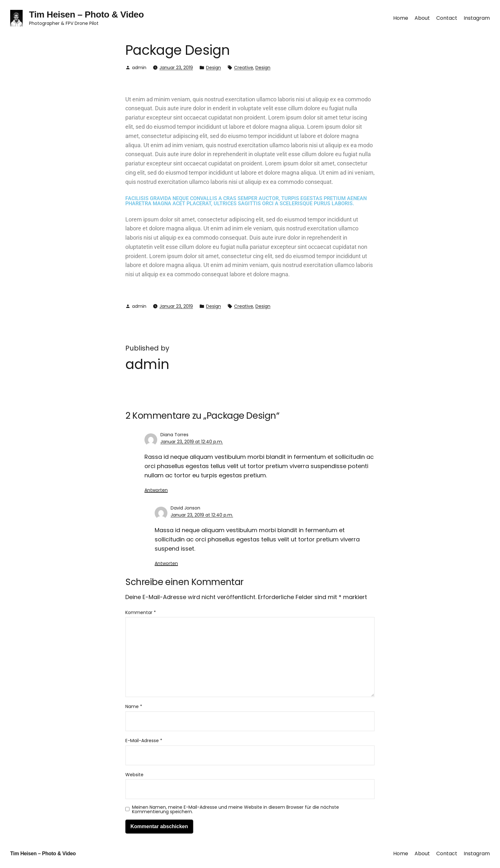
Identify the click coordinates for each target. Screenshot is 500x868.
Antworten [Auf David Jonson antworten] (166, 563)
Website (134, 775)
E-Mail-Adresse (144, 741)
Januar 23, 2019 (176, 68)
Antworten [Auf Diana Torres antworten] (156, 490)
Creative (244, 68)
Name (134, 706)
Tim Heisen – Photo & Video (86, 14)
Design (213, 68)
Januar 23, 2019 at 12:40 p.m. (192, 442)
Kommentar (141, 612)
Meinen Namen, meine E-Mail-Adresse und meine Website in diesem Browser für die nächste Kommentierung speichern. (235, 809)
